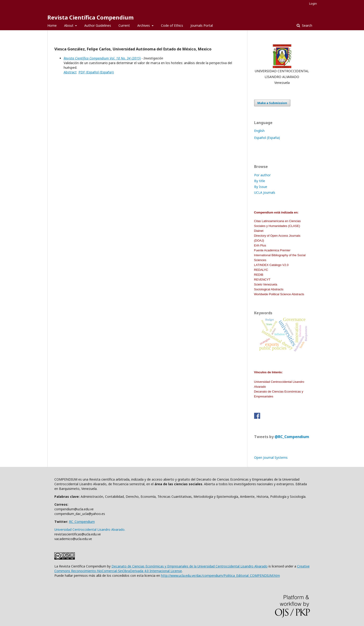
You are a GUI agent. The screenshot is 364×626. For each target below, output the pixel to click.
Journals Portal (202, 25)
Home (52, 25)
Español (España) (267, 138)
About (69, 25)
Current (124, 25)
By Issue (261, 187)
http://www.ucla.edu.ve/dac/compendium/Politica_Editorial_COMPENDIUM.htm (220, 575)
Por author (262, 175)
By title (260, 181)
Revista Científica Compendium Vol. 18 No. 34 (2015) (102, 58)
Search (307, 25)
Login (313, 3)
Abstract (70, 72)
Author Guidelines (98, 25)
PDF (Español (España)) (96, 72)
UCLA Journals (265, 192)
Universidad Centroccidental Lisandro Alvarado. (90, 529)
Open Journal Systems (271, 457)
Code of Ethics (172, 25)
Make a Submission (272, 103)
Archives (144, 25)
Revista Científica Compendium (90, 17)
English (259, 131)
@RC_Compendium (292, 437)
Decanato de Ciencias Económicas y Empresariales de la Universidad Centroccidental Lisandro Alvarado (190, 566)
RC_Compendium (82, 522)
